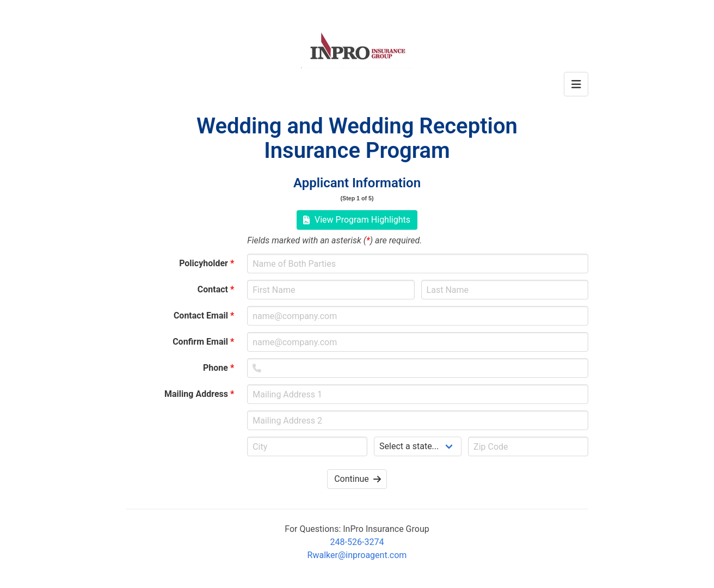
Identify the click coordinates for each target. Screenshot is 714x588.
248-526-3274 (357, 542)
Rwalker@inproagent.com (357, 555)
